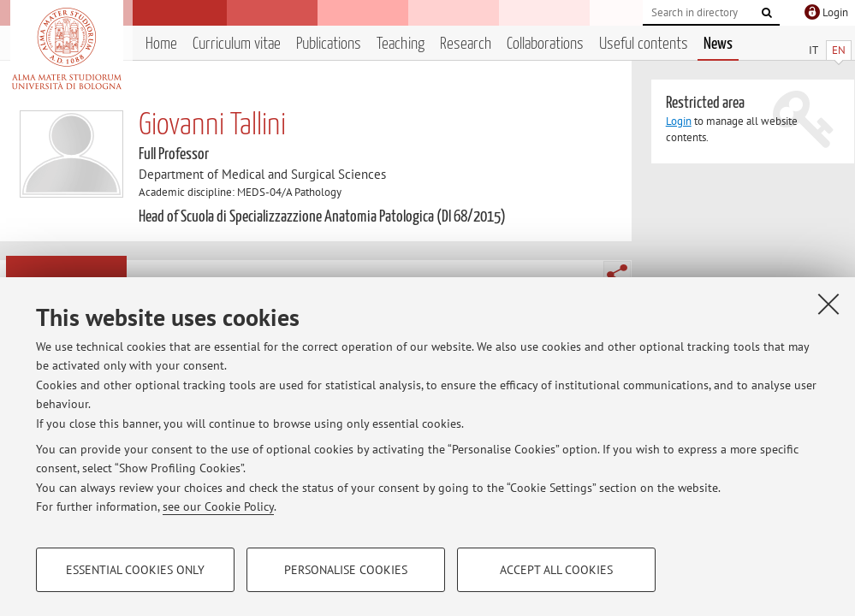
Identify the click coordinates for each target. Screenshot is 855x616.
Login (679, 121)
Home (161, 44)
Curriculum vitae (237, 44)
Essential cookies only (135, 570)
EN (839, 50)
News (718, 44)
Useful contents (644, 44)
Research (466, 44)
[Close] (828, 304)
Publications (329, 44)
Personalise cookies (346, 570)
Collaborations (545, 44)
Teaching (401, 44)
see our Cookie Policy (218, 506)
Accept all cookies (556, 570)
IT (813, 50)
